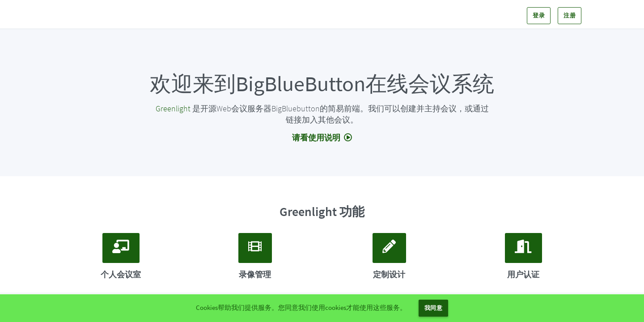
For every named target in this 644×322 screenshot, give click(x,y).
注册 (570, 15)
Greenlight (173, 108)
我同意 (433, 308)
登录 (539, 15)
